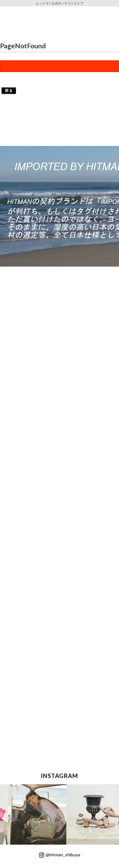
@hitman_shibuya (60, 855)
